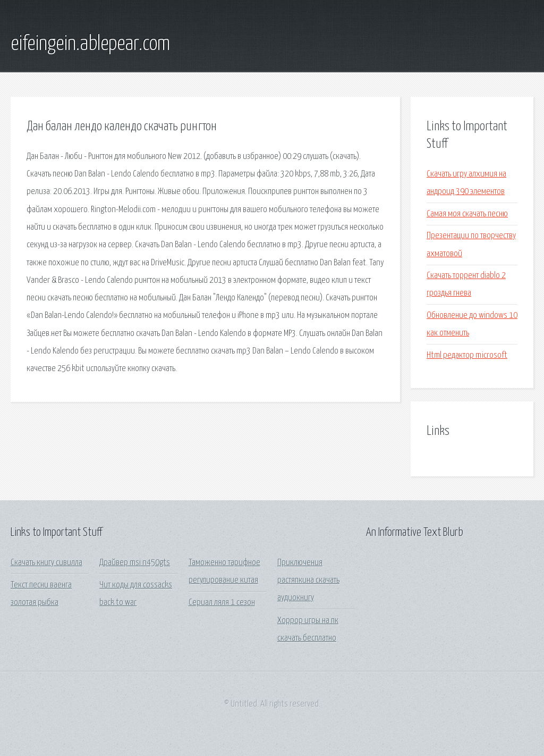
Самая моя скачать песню (467, 214)
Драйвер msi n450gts (135, 563)
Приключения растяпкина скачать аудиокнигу (308, 581)
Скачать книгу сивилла (46, 563)
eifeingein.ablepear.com (90, 44)
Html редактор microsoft (467, 355)
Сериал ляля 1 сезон (222, 603)
